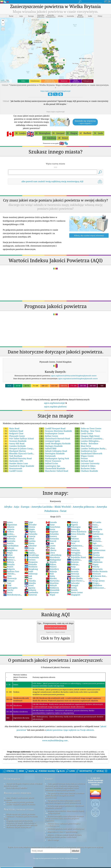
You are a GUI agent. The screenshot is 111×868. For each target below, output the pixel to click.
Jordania (30, 590)
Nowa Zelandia (76, 534)
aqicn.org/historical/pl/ (54, 403)
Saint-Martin (75, 578)
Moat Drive (83, 446)
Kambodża (31, 592)
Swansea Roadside (15, 441)
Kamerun (31, 595)
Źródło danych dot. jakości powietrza (21, 814)
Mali (50, 574)
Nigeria (72, 525)
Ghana (29, 543)
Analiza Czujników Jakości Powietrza (21, 804)
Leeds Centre (84, 433)
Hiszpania (31, 562)
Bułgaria (9, 569)
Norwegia (73, 529)
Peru (71, 543)
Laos (50, 543)
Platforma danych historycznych (19, 827)
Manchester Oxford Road (53, 471)
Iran (28, 578)
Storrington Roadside (52, 453)
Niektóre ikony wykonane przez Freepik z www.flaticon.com (63, 825)
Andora (8, 532)
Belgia (8, 553)
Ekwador (31, 525)
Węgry (93, 564)
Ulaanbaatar (96, 557)
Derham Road (84, 461)
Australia (9, 541)
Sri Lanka (95, 522)
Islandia (30, 583)
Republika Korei (77, 557)
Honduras (31, 567)
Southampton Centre (51, 433)
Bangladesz (10, 550)
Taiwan (94, 536)
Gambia (30, 541)
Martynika (53, 581)
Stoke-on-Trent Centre (88, 428)
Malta (50, 576)
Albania (9, 527)
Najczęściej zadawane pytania (19, 809)
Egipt (29, 522)
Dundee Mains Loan (16, 463)
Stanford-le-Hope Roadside (19, 466)
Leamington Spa (50, 466)
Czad (7, 585)
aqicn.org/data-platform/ (55, 407)
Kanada (51, 522)
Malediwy (52, 569)
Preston (81, 458)
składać (75, 851)
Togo (92, 543)
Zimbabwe (95, 585)
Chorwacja (10, 578)
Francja (30, 536)
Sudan (93, 527)
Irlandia (30, 581)
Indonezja (31, 574)
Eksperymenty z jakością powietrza (20, 802)
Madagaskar (53, 560)
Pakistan (73, 539)
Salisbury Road (13, 431)
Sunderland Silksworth (88, 453)
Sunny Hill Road (14, 443)
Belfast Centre (49, 436)
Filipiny (30, 532)
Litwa (50, 553)
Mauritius (52, 583)
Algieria (9, 529)
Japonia (30, 588)
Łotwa (8, 522)
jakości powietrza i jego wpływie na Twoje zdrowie (70, 730)
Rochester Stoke (85, 468)
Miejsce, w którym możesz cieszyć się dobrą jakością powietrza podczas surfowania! (63, 836)
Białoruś (9, 557)
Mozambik (53, 590)
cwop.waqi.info (54, 813)
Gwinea (30, 560)
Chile (7, 576)
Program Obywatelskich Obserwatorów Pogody (66, 811)
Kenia (50, 529)
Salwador (73, 583)
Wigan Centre (84, 456)
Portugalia (74, 553)
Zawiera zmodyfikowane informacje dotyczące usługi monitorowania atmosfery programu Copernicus (64, 818)
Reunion (73, 562)
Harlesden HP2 (13, 461)
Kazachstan (53, 527)
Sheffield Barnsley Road (17, 458)
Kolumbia (52, 534)
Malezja (51, 571)
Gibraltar (31, 546)
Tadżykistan (96, 534)
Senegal (73, 585)
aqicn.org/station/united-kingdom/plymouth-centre (78, 378)
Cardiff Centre (13, 471)
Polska (72, 548)
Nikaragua (74, 527)
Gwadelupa (32, 555)
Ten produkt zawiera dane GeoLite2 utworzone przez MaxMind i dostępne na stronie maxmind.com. (65, 795)
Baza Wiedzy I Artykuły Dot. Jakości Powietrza (19, 799)
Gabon (29, 539)
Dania (8, 592)
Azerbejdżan (11, 546)
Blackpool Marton (14, 451)
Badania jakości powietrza (18, 793)
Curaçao (9, 581)
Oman (72, 536)
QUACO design (53, 840)
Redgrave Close (13, 433)
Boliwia (9, 562)
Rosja (71, 567)
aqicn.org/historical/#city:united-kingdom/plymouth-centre (74, 376)
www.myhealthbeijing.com (55, 740)
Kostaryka (52, 539)
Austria (8, 543)
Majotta (51, 562)
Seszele (72, 590)
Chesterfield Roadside (52, 468)
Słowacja (73, 574)
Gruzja (29, 550)
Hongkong (31, 569)
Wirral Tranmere (50, 461)
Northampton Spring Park (54, 458)
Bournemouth (13, 468)
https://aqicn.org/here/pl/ (56, 112)
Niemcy (73, 522)
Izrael (29, 585)
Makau (51, 564)
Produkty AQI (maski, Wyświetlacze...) (21, 823)
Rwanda (73, 571)
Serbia (72, 588)
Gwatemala (32, 557)
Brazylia (9, 564)
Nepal (50, 595)
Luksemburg (54, 555)
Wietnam (95, 574)
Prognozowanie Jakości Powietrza (19, 821)
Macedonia (53, 557)
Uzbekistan (95, 562)
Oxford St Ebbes (85, 466)
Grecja (29, 548)
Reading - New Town (87, 431)
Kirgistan (52, 532)
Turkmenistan (97, 550)
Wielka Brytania (98, 571)
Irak (28, 576)
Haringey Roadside (51, 446)
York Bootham (13, 456)
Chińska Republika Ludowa (12, 575)
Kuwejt (51, 541)
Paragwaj (73, 541)
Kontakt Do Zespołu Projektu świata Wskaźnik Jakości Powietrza (23, 785)
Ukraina (94, 555)
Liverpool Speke (49, 441)
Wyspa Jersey (97, 581)
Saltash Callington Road (53, 451)
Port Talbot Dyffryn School (18, 438)
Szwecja (94, 532)
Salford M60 (48, 448)
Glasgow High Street (87, 436)
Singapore (74, 595)
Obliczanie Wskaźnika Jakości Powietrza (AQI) (21, 817)
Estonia (30, 527)
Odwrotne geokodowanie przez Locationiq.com (66, 829)
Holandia (31, 564)
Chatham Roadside (86, 471)
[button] (3, 21)
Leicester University (87, 463)
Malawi (51, 567)
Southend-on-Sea (86, 451)
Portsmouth (47, 456)
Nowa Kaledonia (77, 532)
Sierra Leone (75, 592)
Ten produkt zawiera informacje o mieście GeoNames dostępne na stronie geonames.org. (63, 802)
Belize (8, 555)
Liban (50, 548)
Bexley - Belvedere (86, 443)
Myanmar (52, 592)
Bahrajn (9, 548)
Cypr (7, 583)
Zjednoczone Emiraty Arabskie (97, 589)
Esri (8, 82)
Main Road (11, 428)
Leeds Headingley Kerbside (55, 443)
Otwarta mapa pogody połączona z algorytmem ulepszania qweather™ (64, 807)
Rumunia (73, 569)
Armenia (9, 539)
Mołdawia (52, 588)
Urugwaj (94, 560)
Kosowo (51, 536)
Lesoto (51, 546)
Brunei (8, 567)
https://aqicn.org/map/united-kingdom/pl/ (55, 91)
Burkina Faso (11, 571)
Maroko (51, 578)
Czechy (8, 590)
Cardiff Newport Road (52, 428)
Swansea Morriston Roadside (55, 431)
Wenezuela (95, 569)
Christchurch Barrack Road (54, 438)
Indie (29, 571)
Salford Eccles (48, 463)
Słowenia (73, 576)
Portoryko (73, 550)
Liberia (51, 550)
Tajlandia (95, 539)
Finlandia (31, 534)
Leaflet (3, 80)
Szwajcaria (95, 529)
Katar (50, 525)
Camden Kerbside (14, 446)
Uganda (94, 553)
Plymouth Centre (14, 436)
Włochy (94, 567)
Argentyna (10, 536)
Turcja (93, 548)
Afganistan (10, 525)
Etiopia (30, 529)
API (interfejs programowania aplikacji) (22, 825)
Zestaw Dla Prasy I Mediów (17, 788)
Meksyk (51, 585)
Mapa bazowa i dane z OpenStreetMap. (62, 832)
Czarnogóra (10, 588)
